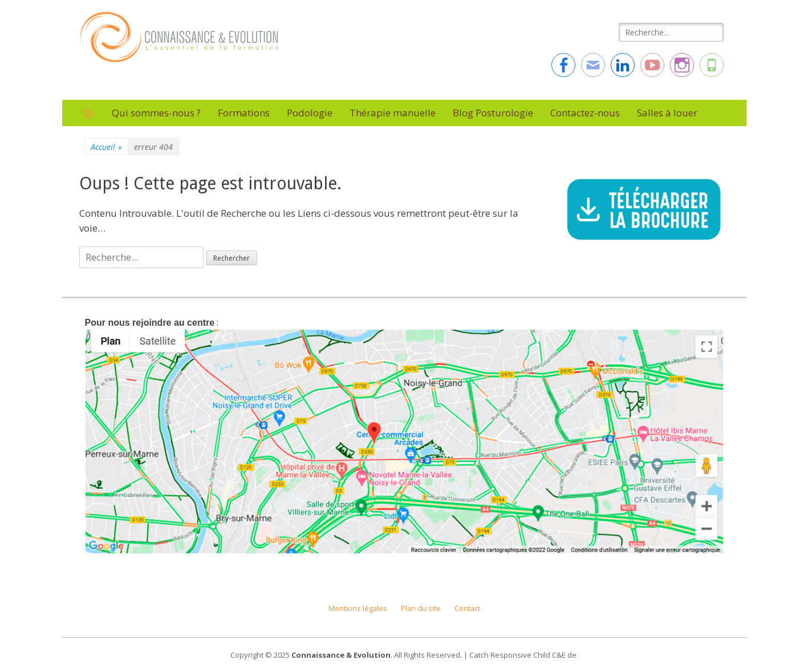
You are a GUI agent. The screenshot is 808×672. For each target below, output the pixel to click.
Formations (244, 113)
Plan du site (421, 608)
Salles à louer (667, 113)
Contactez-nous (585, 113)
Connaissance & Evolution (341, 655)
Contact (467, 608)
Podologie (310, 113)
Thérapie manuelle (393, 113)
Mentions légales (358, 608)
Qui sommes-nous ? (156, 113)
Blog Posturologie (493, 113)
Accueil (106, 147)
